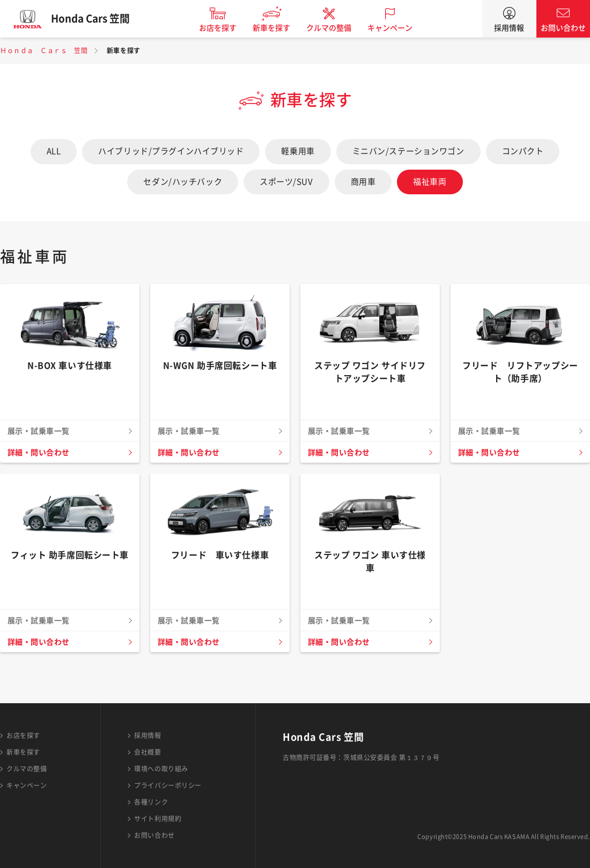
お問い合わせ (563, 28)
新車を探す (275, 28)
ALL (54, 151)
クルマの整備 (333, 28)
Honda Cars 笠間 (94, 19)
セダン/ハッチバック (183, 182)
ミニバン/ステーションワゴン (408, 151)
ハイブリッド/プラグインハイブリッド (171, 151)
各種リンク (151, 802)
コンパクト (523, 151)
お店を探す (222, 28)
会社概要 (147, 752)
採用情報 (509, 28)
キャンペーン (394, 28)
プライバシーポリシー (168, 785)
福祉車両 (430, 182)
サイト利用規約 (158, 819)
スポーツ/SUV (286, 182)
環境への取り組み (161, 769)
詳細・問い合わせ (39, 453)
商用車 (363, 182)
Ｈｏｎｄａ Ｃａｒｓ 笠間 (44, 50)
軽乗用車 (298, 151)
